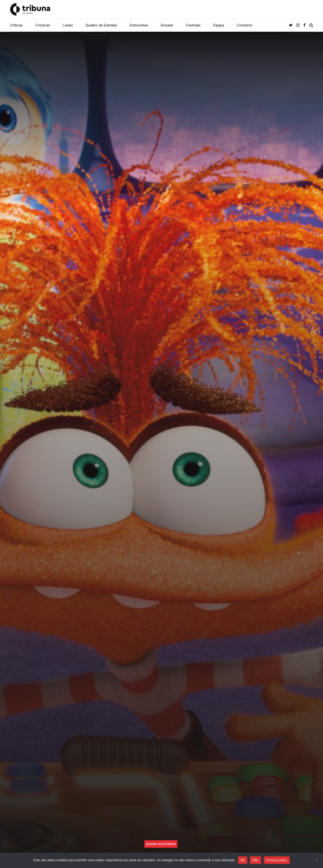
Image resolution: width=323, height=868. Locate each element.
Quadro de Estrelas (101, 25)
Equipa (219, 25)
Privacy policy (277, 860)
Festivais (193, 25)
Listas (68, 25)
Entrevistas (139, 25)
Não (255, 860)
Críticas (16, 25)
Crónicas (43, 25)
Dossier (167, 25)
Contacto (245, 25)
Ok (243, 860)
